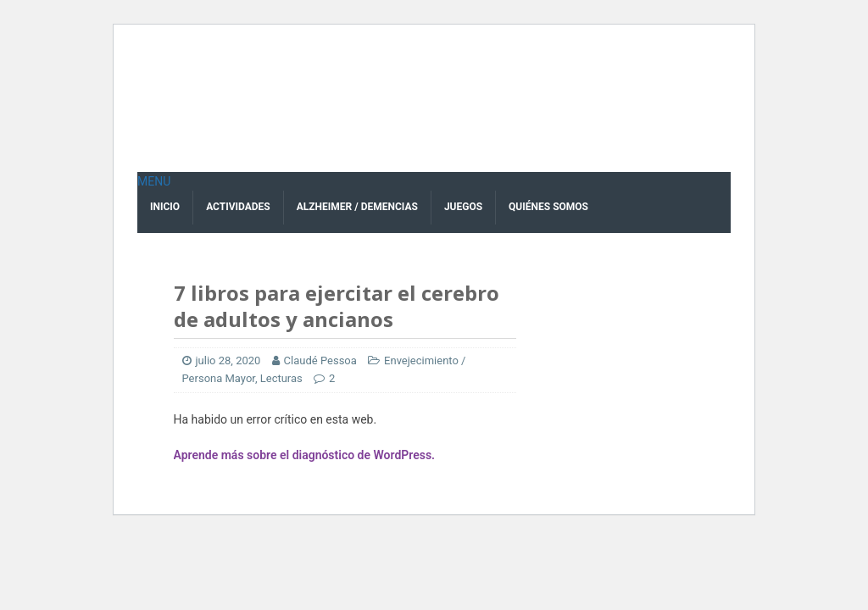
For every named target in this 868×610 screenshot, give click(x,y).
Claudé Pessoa (320, 360)
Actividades (238, 207)
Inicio (165, 207)
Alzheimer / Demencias (357, 207)
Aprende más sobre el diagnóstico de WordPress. (305, 455)
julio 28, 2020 (228, 360)
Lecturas (281, 378)
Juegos (463, 207)
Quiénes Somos (548, 207)
